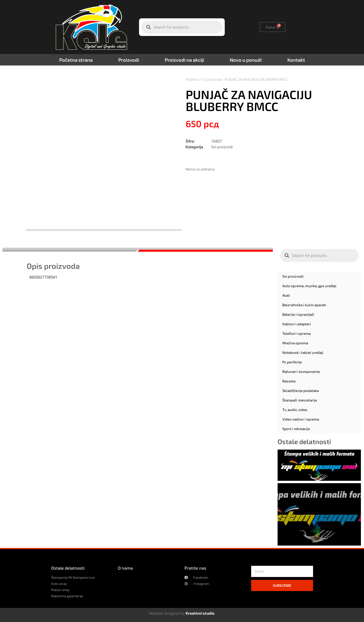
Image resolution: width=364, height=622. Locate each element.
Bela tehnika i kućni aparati (304, 305)
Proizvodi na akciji (184, 60)
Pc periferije (292, 362)
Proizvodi (129, 60)
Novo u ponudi (246, 60)
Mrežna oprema (295, 343)
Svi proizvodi (212, 79)
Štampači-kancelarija (300, 400)
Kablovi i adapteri (297, 324)
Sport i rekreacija (296, 429)
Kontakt (296, 60)
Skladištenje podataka (301, 391)
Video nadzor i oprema (301, 419)
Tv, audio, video (295, 410)
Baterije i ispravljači (298, 314)
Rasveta (289, 381)
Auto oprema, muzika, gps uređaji (309, 286)
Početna (192, 79)
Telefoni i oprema (297, 333)
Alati (286, 295)
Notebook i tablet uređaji (303, 352)
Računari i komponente (301, 371)
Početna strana (76, 60)
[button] (282, 465)
